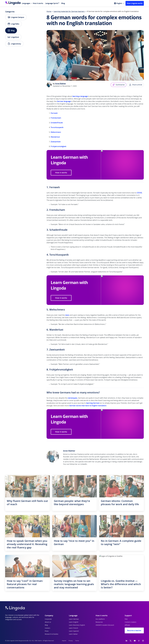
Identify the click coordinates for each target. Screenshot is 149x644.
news (67, 315)
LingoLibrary (14, 44)
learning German (93, 403)
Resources (99, 622)
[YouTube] (135, 641)
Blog (63, 3)
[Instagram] (143, 641)
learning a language (80, 96)
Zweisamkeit (56, 142)
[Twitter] (131, 641)
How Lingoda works (135, 3)
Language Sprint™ (52, 3)
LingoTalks (13, 24)
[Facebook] (139, 641)
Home (49, 11)
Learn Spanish (74, 631)
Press (47, 631)
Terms (77, 641)
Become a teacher (134, 630)
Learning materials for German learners (69, 11)
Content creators (130, 622)
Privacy (71, 641)
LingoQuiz (13, 37)
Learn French (73, 628)
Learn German (74, 619)
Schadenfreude (57, 123)
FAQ (126, 619)
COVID (139, 193)
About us (48, 622)
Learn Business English (77, 625)
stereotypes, (73, 398)
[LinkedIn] (126, 641)
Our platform (100, 619)
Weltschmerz (56, 132)
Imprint (64, 641)
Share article (135, 85)
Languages (26, 3)
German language (64, 101)
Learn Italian (73, 634)
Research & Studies (52, 634)
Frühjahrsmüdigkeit (58, 146)
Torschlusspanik (57, 127)
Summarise (118, 85)
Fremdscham (56, 118)
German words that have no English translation (88, 406)
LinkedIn (84, 464)
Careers (47, 628)
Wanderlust (55, 137)
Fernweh (54, 113)
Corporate (48, 619)
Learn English (74, 622)
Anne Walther (61, 84)
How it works (38, 3)
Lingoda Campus (16, 17)
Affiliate (127, 625)
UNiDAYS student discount (105, 625)
